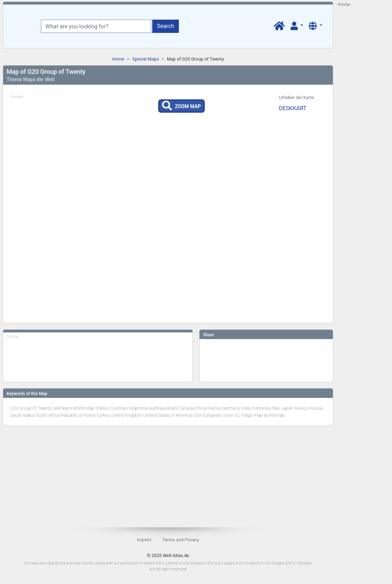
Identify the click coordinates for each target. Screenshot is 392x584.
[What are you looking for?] (96, 26)
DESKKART (293, 108)
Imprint (144, 540)
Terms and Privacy (181, 540)
